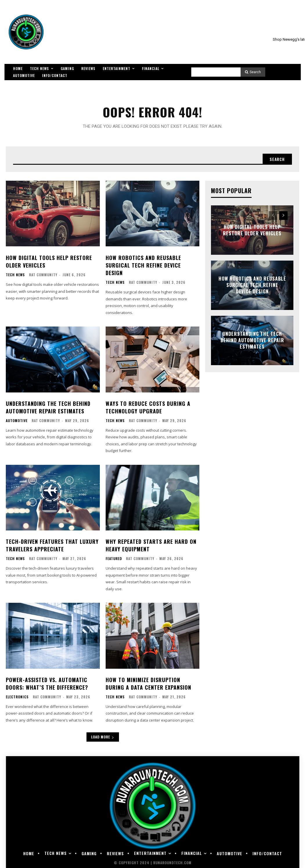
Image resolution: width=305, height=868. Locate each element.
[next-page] (283, 216)
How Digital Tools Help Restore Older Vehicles (49, 261)
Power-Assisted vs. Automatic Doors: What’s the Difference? (47, 681)
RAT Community (43, 275)
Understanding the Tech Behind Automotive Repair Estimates (48, 406)
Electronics (17, 695)
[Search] (253, 72)
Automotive (17, 420)
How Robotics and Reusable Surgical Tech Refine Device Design (143, 265)
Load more (103, 735)
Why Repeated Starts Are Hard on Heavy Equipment (151, 544)
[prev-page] (273, 216)
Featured (114, 557)
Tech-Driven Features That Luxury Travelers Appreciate (52, 544)
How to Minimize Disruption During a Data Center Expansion (148, 681)
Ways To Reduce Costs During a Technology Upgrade (148, 406)
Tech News (15, 275)
